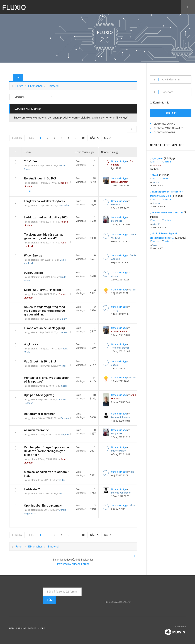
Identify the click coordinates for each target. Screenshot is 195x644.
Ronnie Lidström (120, 182)
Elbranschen (156, 162)
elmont (115, 276)
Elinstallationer (169, 241)
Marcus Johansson (121, 417)
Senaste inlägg (119, 161)
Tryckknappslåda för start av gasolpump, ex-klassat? (44, 236)
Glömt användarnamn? (168, 128)
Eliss (132, 505)
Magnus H (117, 221)
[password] (175, 92)
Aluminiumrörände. (37, 430)
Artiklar (21, 628)
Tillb (31, 138)
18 (83, 138)
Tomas (155, 245)
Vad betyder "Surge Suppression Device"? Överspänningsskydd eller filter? (46, 451)
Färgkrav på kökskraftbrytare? (45, 201)
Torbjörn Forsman (120, 348)
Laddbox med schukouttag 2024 (46, 217)
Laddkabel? (32, 489)
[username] (175, 80)
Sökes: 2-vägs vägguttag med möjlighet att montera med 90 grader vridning (44, 311)
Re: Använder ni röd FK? (40, 178)
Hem (12, 628)
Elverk (155, 175)
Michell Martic (118, 451)
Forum (32, 628)
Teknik (166, 178)
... (75, 138)
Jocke (63, 332)
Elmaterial (22, 109)
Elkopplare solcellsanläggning (44, 328)
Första (17, 138)
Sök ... (43, 588)
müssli (64, 386)
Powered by (64, 564)
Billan (133, 290)
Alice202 (156, 182)
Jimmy (63, 319)
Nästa (94, 138)
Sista (108, 138)
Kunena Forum (80, 564)
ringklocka (31, 344)
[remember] (151, 102)
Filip (132, 472)
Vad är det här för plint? (40, 361)
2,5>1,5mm (32, 161)
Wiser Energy (33, 255)
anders (115, 365)
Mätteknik (167, 199)
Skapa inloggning (165, 124)
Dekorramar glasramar (39, 414)
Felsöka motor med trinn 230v (167, 213)
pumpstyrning (33, 273)
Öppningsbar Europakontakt (43, 505)
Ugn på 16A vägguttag (39, 395)
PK (61, 494)
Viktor (63, 366)
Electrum (65, 418)
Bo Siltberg (157, 166)
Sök (49, 600)
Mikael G (65, 205)
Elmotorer (167, 220)
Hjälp (41, 628)
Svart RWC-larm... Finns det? (43, 290)
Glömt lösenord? (164, 132)
